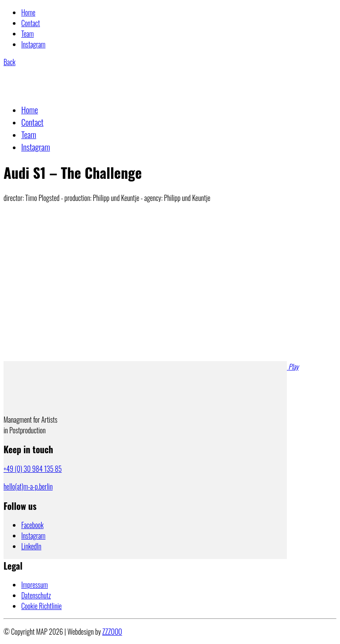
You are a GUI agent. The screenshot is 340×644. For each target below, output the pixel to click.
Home (28, 12)
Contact (31, 23)
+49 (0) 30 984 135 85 (33, 469)
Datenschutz (36, 595)
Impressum (35, 585)
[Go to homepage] (47, 91)
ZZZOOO (112, 632)
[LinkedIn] (31, 546)
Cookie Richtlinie (41, 606)
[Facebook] (32, 525)
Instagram (33, 44)
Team (27, 34)
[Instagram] (33, 536)
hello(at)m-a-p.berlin (28, 486)
